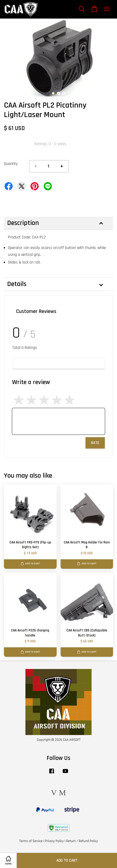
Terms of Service (31, 841)
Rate (95, 443)
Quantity (11, 164)
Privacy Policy (54, 841)
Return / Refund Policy (82, 841)
